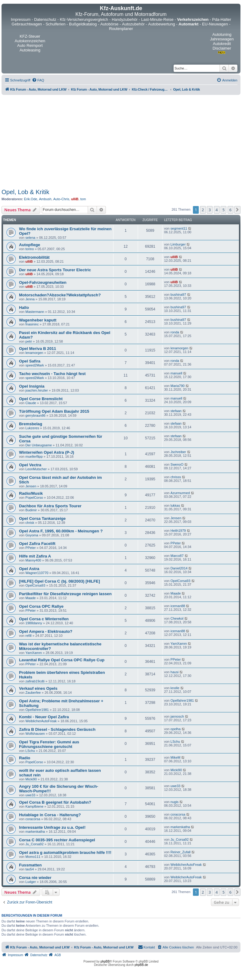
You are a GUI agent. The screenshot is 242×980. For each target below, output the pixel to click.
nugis (175, 802)
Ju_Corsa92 (35, 844)
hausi (175, 672)
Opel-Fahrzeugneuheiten (43, 282)
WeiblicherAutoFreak (41, 721)
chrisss (176, 477)
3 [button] (210, 210)
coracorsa (33, 819)
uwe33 (30, 795)
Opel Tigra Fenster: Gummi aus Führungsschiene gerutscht (49, 744)
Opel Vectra (30, 465)
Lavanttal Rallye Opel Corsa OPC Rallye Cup (62, 660)
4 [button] (217, 210)
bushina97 (178, 295)
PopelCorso (34, 498)
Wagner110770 (37, 573)
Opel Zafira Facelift (37, 544)
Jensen (31, 486)
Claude (31, 403)
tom (83, 199)
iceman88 (178, 606)
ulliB (75, 199)
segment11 (179, 228)
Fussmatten (30, 865)
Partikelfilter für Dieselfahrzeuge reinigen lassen (65, 594)
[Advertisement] (121, 141)
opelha (176, 729)
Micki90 (31, 779)
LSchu (30, 751)
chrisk (30, 523)
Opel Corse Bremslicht (41, 399)
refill (29, 636)
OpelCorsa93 (35, 585)
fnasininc (32, 324)
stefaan (176, 411)
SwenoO (177, 464)
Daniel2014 (179, 568)
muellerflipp (34, 456)
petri (29, 341)
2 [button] (203, 210)
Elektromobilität (34, 257)
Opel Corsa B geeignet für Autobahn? (55, 802)
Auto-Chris (61, 199)
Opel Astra (29, 569)
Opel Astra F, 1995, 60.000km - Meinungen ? (61, 531)
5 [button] (223, 210)
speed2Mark (35, 365)
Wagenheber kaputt (38, 320)
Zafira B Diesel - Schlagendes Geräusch (57, 729)
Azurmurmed (180, 493)
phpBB (105, 961)
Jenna (30, 299)
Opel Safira (30, 361)
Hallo (24, 308)
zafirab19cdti (35, 681)
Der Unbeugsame (39, 445)
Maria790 (178, 386)
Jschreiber (178, 452)
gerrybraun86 (35, 415)
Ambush (45, 199)
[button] (237, 210)
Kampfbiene (35, 806)
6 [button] (230, 210)
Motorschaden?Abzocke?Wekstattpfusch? (60, 295)
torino (30, 249)
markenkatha (35, 832)
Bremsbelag (31, 424)
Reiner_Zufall (181, 852)
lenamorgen (34, 353)
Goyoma (32, 535)
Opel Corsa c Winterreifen (44, 619)
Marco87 (177, 556)
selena (30, 238)
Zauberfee (33, 693)
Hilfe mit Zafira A (35, 556)
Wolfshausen (35, 734)
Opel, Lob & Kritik (25, 192)
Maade (31, 598)
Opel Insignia (32, 386)
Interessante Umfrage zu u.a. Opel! (52, 827)
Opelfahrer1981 (37, 710)
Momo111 (33, 857)
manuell (177, 373)
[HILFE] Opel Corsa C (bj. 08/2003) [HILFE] (60, 581)
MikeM (175, 757)
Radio (25, 758)
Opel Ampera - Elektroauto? (46, 631)
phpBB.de (141, 965)
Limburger (178, 244)
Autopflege (30, 245)
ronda (175, 332)
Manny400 (33, 560)
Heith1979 (178, 531)
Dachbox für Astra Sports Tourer (50, 506)
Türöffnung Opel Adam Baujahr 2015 (54, 411)
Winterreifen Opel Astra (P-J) (47, 452)
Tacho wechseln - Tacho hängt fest (52, 374)
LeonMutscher (36, 469)
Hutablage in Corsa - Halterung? (50, 815)
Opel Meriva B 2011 (38, 349)
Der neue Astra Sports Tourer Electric (55, 270)
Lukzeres (32, 428)
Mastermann (35, 312)
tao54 (30, 869)
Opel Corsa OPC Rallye (41, 606)
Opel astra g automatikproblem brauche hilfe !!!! (65, 852)
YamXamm (34, 653)
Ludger (31, 882)
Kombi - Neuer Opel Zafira (44, 717)
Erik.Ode (31, 199)
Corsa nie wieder (35, 878)
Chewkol (177, 618)
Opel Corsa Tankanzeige (42, 518)
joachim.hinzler (37, 390)
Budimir (31, 510)
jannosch (177, 716)
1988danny (34, 623)
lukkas (175, 505)
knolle (175, 688)
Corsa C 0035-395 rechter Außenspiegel (57, 840)
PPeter (31, 548)
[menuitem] (38, 80)
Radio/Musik (31, 493)
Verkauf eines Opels (38, 688)
